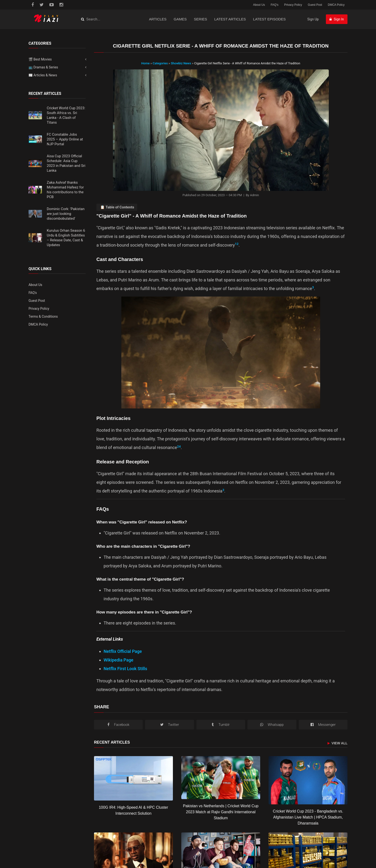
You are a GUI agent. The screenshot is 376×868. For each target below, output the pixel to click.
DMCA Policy (336, 5)
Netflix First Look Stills (125, 669)
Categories (160, 63)
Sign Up (313, 19)
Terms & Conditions (43, 316)
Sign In (337, 19)
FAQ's (275, 5)
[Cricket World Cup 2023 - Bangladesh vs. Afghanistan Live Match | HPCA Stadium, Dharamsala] (308, 780)
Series (201, 19)
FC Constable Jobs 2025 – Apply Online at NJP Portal (65, 139)
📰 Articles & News (43, 75)
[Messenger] (323, 725)
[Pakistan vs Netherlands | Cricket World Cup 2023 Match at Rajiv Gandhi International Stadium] (221, 778)
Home (145, 63)
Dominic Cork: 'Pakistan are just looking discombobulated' (66, 214)
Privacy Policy (293, 5)
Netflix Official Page (123, 651)
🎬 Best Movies (40, 59)
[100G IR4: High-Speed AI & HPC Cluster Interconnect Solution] (133, 778)
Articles (158, 19)
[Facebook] (118, 725)
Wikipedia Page (118, 660)
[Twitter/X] (169, 725)
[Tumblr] (221, 725)
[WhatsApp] (272, 725)
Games (180, 19)
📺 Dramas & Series (43, 67)
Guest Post (315, 5)
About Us (259, 5)
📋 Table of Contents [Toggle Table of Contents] (117, 207)
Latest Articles (230, 19)
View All (338, 743)
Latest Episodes (269, 19)
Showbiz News (181, 63)
